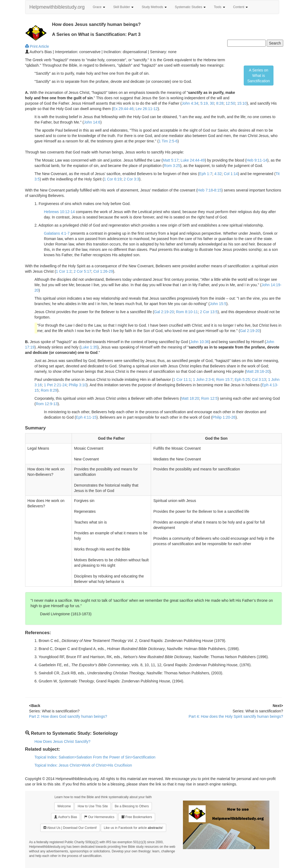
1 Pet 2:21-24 (55, 385)
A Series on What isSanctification (258, 76)
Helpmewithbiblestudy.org (57, 7)
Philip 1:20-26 (224, 417)
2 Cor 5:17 (82, 271)
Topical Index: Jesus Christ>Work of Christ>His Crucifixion (83, 765)
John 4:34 (190, 103)
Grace (99, 7)
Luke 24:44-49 (193, 160)
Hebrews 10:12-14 (59, 212)
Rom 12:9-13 (47, 404)
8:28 (220, 103)
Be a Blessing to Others (132, 806)
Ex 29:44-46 (123, 109)
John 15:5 (218, 304)
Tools (219, 7)
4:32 (218, 174)
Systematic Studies (190, 7)
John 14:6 (92, 122)
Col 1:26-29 (103, 271)
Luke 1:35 (89, 347)
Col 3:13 (259, 380)
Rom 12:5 (209, 398)
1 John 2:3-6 (203, 380)
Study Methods (154, 7)
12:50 (230, 103)
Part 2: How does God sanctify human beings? (68, 716)
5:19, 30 (207, 103)
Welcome (64, 806)
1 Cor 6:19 (113, 179)
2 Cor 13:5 (209, 312)
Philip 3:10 (77, 385)
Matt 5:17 (171, 160)
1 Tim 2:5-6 (168, 141)
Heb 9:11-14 (257, 160)
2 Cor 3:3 (131, 179)
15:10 (242, 103)
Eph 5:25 (242, 380)
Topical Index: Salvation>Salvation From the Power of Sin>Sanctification (95, 757)
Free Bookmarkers (137, 817)
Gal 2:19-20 (164, 312)
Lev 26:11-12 (147, 109)
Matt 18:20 (190, 398)
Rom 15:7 (224, 380)
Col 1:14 (231, 174)
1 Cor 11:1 (182, 380)
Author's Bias (66, 817)
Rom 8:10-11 (187, 312)
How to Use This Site (93, 806)
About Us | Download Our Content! (70, 828)
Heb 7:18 (205, 190)
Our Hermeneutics (99, 817)
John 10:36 (200, 342)
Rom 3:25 (172, 166)
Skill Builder (123, 7)
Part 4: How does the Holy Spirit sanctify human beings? (236, 716)
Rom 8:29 (49, 390)
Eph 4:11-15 (86, 417)
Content (241, 7)
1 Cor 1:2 (64, 271)
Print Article (37, 46)
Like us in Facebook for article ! (133, 828)
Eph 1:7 (206, 174)
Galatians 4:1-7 (57, 233)
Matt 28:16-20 (258, 371)
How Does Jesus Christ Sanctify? (63, 741)
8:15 (218, 190)
